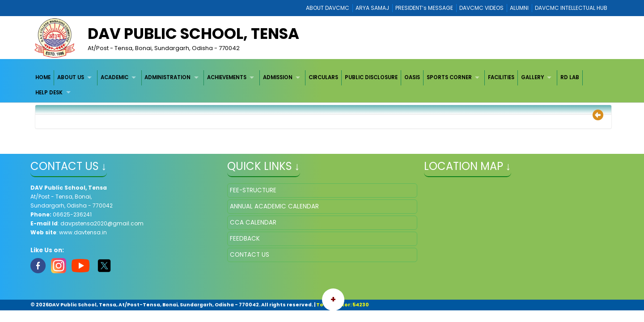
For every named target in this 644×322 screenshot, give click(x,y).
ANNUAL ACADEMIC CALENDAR (274, 206)
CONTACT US (250, 255)
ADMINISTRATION (167, 77)
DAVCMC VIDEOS (481, 8)
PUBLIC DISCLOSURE (371, 77)
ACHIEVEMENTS (227, 77)
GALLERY (532, 77)
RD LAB (570, 77)
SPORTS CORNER (449, 77)
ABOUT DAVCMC (328, 8)
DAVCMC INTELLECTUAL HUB (571, 8)
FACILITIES (501, 77)
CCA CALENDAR (253, 222)
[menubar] (322, 85)
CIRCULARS (323, 77)
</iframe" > (519, 228)
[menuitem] (44, 78)
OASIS (412, 77)
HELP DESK (49, 93)
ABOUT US (71, 77)
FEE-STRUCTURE (253, 190)
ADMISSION (278, 77)
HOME (43, 77)
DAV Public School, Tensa (193, 34)
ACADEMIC (114, 77)
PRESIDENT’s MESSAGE (424, 8)
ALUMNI (519, 8)
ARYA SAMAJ (372, 8)
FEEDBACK (245, 239)
